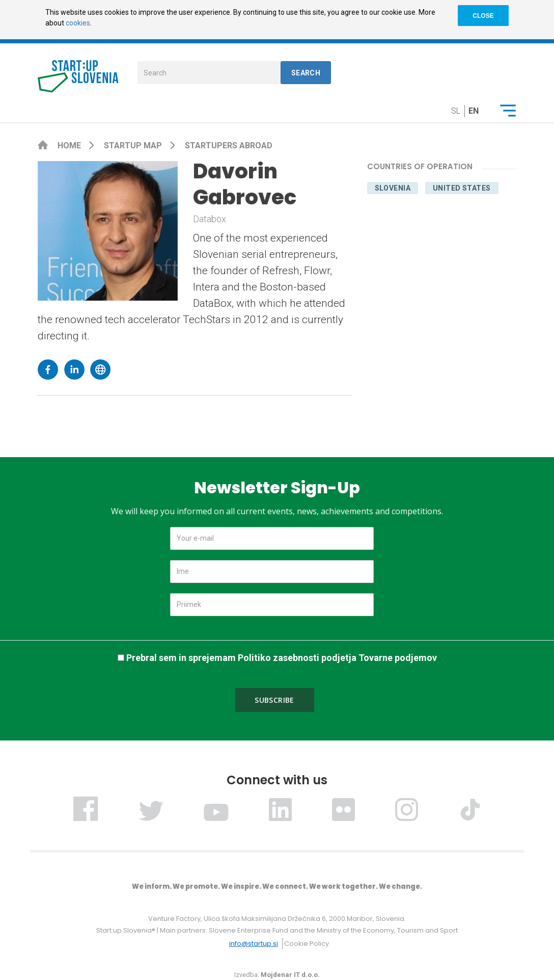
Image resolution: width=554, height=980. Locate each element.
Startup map (134, 145)
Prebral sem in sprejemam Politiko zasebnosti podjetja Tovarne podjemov (282, 658)
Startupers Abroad (229, 145)
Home (70, 145)
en (474, 111)
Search (306, 73)
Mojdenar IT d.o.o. (290, 975)
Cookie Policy (307, 944)
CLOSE (483, 16)
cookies (78, 23)
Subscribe (274, 700)
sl (456, 111)
